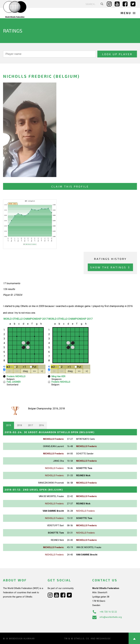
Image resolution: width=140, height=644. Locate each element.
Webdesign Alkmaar (22, 639)
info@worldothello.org (107, 617)
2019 (9, 425)
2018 (19, 425)
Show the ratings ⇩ (110, 267)
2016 (41, 425)
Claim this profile (70, 186)
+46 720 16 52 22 (105, 612)
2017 (30, 425)
